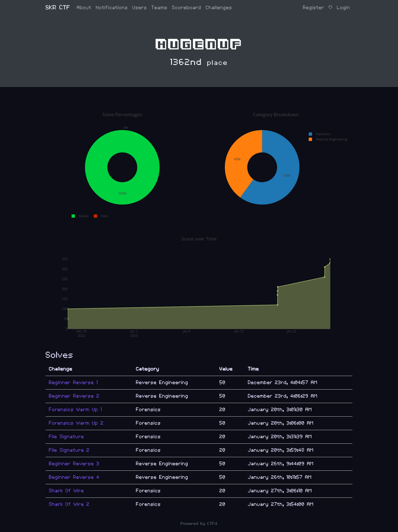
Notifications (112, 8)
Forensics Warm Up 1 (75, 410)
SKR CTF (58, 8)
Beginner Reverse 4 (74, 477)
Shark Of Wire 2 (69, 504)
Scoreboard (187, 8)
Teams (159, 8)
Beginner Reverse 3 (74, 464)
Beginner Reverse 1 (73, 383)
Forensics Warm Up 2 (76, 423)
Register (314, 8)
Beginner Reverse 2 (74, 396)
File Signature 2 (69, 450)
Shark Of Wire (66, 491)
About (84, 8)
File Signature (66, 437)
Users (140, 8)
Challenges (219, 8)
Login (344, 8)
